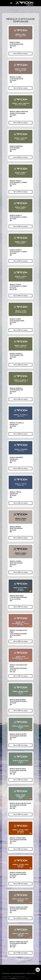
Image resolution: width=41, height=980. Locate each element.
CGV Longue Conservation (18, 973)
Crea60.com (14, 978)
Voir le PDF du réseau (21, 53)
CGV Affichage (6, 973)
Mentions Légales (31, 973)
